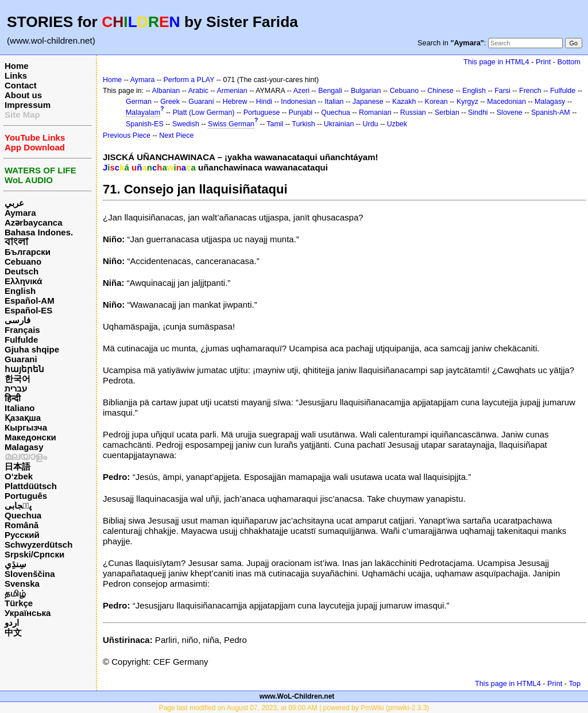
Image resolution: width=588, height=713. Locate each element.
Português (26, 496)
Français (22, 330)
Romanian (375, 113)
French (530, 91)
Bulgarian (366, 91)
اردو (12, 623)
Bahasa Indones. (39, 232)
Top (575, 683)
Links (16, 75)
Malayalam (143, 113)
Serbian (447, 113)
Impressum (28, 105)
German (139, 102)
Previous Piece (127, 135)
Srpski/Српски (34, 554)
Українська (28, 613)
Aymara (20, 213)
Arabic (198, 91)
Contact (21, 85)
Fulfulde (21, 340)
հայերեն (24, 369)
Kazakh (404, 102)
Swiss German (231, 124)
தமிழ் (15, 593)
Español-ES (28, 310)
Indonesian (298, 102)
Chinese (440, 91)
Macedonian (506, 102)
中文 (13, 632)
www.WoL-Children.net (297, 696)
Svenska (22, 584)
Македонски (30, 437)
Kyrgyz (467, 102)
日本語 (18, 466)
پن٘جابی (18, 505)
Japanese (368, 102)
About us (23, 95)
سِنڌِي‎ (16, 564)
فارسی (18, 320)
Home (17, 66)
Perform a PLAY (189, 80)
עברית (16, 388)
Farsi (502, 91)
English (20, 291)
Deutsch (22, 271)
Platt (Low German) (204, 113)
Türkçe (19, 603)
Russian (413, 113)
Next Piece (176, 135)
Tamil (275, 124)
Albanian (166, 91)
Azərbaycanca (34, 222)
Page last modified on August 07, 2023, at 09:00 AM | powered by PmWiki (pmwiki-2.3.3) (294, 708)
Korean (436, 102)
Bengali (330, 91)
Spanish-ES (145, 124)
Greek (170, 102)
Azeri (301, 91)
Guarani (21, 359)
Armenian (232, 91)
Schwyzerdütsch (38, 545)
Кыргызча (26, 427)
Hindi (264, 102)
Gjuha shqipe (32, 349)
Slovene (510, 113)
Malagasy (24, 447)
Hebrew (235, 102)
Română (22, 525)
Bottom (569, 62)
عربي (14, 203)
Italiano (20, 408)
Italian (334, 102)
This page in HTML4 (496, 62)
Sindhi (478, 113)
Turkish (303, 124)
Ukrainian (339, 124)
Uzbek (397, 124)
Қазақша (23, 418)
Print (543, 62)
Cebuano (23, 261)
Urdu (371, 124)
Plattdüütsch (31, 486)
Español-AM (30, 301)
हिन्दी (13, 398)
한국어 (18, 379)
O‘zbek (19, 476)
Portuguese (262, 113)
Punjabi (301, 113)
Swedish (186, 124)
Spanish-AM (551, 113)
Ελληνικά (23, 281)
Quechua (23, 515)
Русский (22, 535)
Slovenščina (30, 574)
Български (28, 252)
